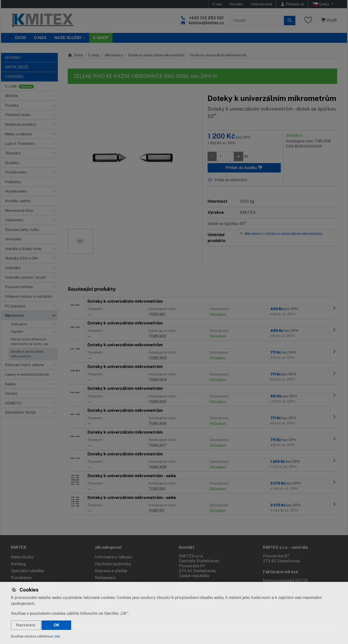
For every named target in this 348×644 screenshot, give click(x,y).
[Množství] (225, 156)
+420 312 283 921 (206, 18)
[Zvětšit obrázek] (133, 159)
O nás (217, 4)
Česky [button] (321, 4)
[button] (54, 96)
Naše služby (22, 557)
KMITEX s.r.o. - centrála (285, 547)
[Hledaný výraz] (257, 21)
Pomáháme (21, 578)
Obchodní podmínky (113, 564)
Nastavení (26, 625)
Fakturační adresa (280, 572)
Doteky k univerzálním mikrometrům (27, 354)
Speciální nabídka (27, 571)
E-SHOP (101, 38)
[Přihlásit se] (292, 4)
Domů (75, 55)
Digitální (17, 332)
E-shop (94, 55)
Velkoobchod (261, 4)
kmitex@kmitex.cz (206, 23)
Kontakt (236, 4)
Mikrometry (114, 55)
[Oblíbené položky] (308, 20)
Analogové (19, 324)
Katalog (18, 564)
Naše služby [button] (68, 38)
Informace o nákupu (113, 557)
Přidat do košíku (244, 168)
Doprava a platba (111, 571)
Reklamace (105, 578)
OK (56, 625)
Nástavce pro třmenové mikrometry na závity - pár (30, 342)
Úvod (20, 38)
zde (57, 636)
